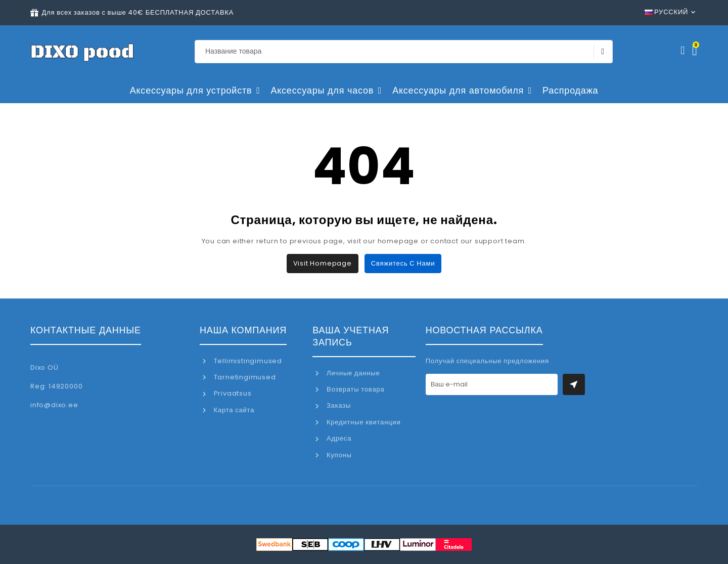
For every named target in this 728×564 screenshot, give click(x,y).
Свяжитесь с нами (403, 263)
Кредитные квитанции (362, 422)
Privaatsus (232, 393)
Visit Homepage (323, 263)
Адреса (338, 438)
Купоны (338, 455)
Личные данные (352, 373)
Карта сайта (233, 410)
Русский (667, 12)
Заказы (338, 405)
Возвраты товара (354, 389)
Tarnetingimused (244, 377)
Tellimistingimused (247, 361)
